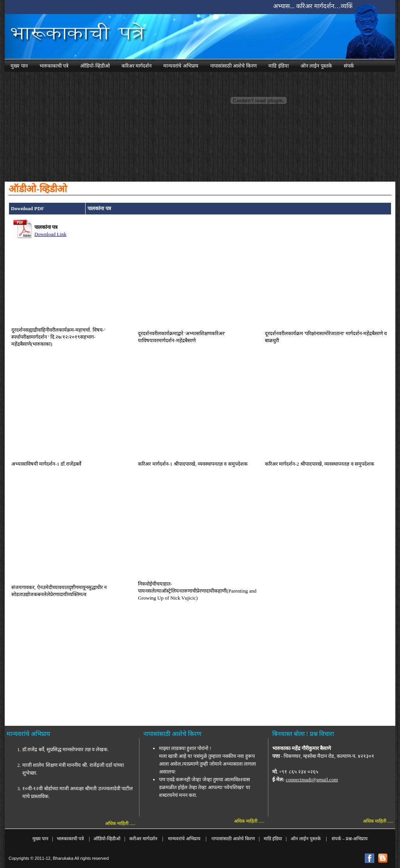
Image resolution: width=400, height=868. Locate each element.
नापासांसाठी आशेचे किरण (233, 839)
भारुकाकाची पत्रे (70, 839)
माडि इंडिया (273, 839)
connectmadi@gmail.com (312, 780)
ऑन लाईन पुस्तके (306, 839)
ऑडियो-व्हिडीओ (107, 839)
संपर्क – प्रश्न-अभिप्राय (350, 839)
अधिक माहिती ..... (120, 823)
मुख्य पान (40, 839)
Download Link (50, 234)
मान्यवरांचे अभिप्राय (185, 839)
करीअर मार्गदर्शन (145, 839)
